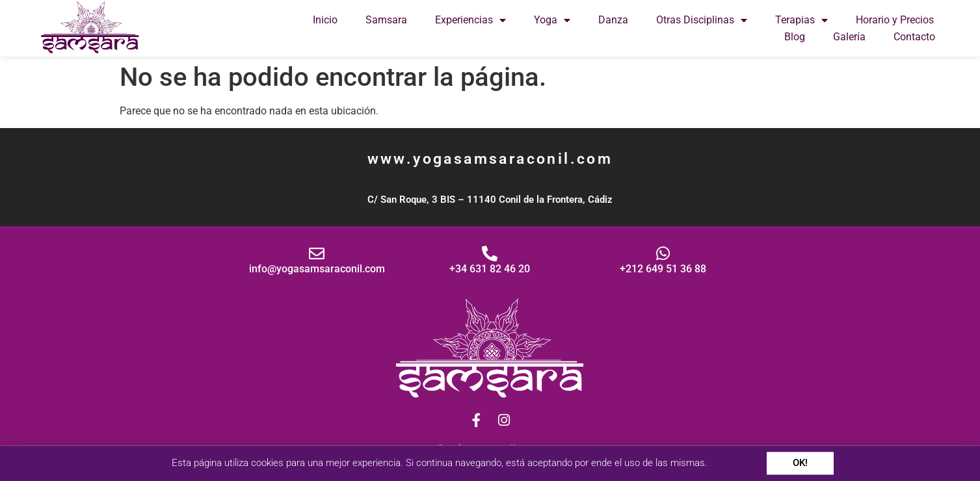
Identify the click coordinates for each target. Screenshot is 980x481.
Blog (795, 37)
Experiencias (470, 20)
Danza (613, 20)
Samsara (386, 20)
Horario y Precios (895, 20)
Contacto (914, 37)
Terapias (801, 20)
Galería (849, 37)
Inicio (325, 20)
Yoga (552, 20)
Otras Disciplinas (702, 20)
